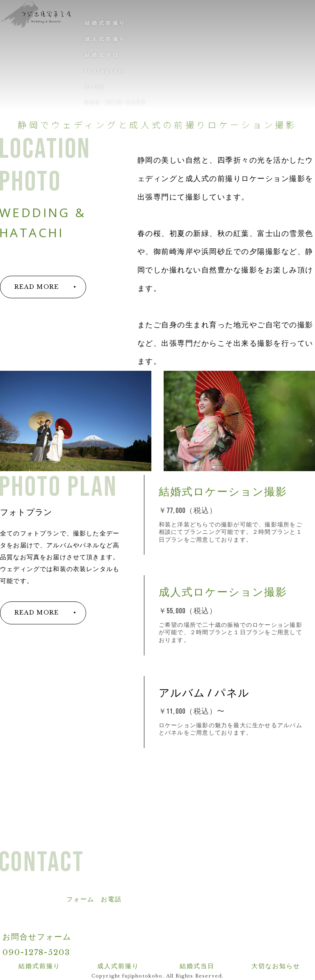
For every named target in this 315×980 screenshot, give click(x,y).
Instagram (105, 71)
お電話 (111, 899)
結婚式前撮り (106, 23)
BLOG (95, 87)
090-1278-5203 (115, 102)
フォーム (80, 899)
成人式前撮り (106, 39)
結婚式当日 (102, 55)
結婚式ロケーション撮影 (223, 492)
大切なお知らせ (276, 966)
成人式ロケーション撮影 (223, 593)
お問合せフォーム (37, 937)
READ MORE (37, 287)
